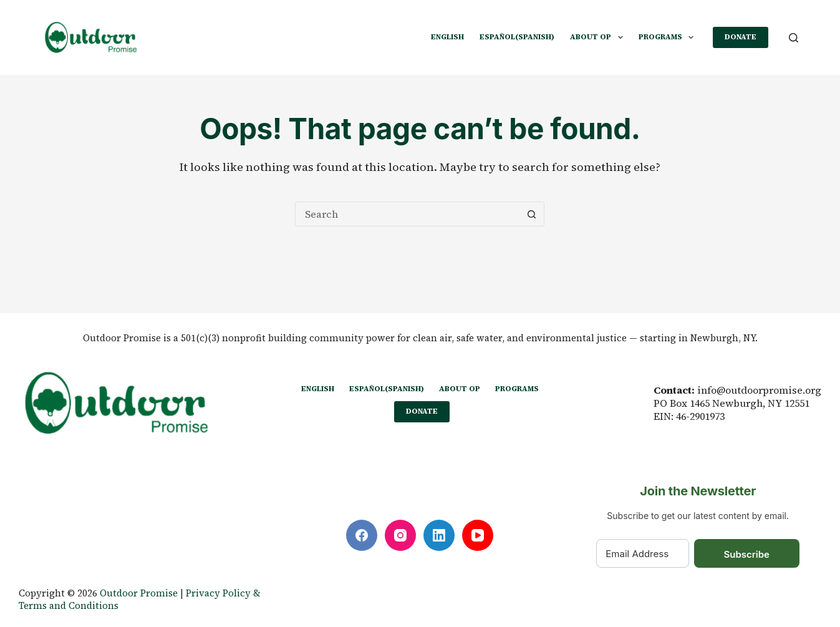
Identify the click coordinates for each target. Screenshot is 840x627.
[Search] (794, 38)
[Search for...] (407, 214)
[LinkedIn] (439, 535)
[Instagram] (400, 535)
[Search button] (531, 214)
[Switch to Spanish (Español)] (517, 37)
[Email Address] (642, 553)
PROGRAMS (669, 37)
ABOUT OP (599, 37)
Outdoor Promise (139, 593)
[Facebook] (362, 535)
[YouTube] (478, 535)
